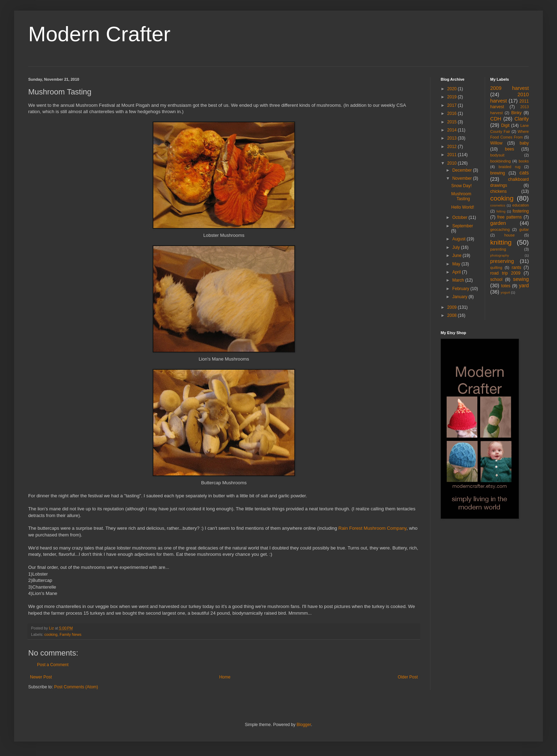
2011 (453, 155)
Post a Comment (53, 665)
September (463, 226)
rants (517, 268)
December (463, 170)
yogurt (505, 292)
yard (524, 285)
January (460, 297)
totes (506, 286)
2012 (453, 147)
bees (509, 149)
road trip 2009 (506, 273)
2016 (453, 113)
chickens (499, 191)
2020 (453, 89)
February (461, 289)
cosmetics (498, 205)
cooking (51, 634)
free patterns (510, 217)
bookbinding (501, 161)
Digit (505, 125)
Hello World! (463, 207)
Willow (497, 143)
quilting (496, 268)
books (524, 161)
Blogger (304, 725)
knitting (501, 242)
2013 (453, 138)
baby (524, 143)
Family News (71, 634)
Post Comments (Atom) (76, 687)
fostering (521, 211)
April (457, 272)
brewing (498, 173)
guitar (524, 229)
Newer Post (41, 677)
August (460, 239)
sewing (521, 279)
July (457, 247)
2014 (453, 130)
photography (500, 255)
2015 (453, 122)
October (460, 217)
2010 (453, 163)
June (457, 256)
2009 (453, 307)
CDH (496, 119)
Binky (516, 113)
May (457, 264)
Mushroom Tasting (461, 196)
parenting (498, 249)
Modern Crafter (99, 34)
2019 (453, 97)
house (510, 235)
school (497, 279)
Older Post (408, 677)
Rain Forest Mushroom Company (372, 528)
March (459, 280)
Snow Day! (461, 186)
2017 (453, 105)
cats (524, 173)
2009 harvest (510, 88)
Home (225, 677)
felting (501, 211)
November (463, 178)
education (521, 205)
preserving (502, 261)
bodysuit (497, 155)
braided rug (509, 167)
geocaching (500, 229)
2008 (453, 315)
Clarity (522, 119)
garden (498, 223)
